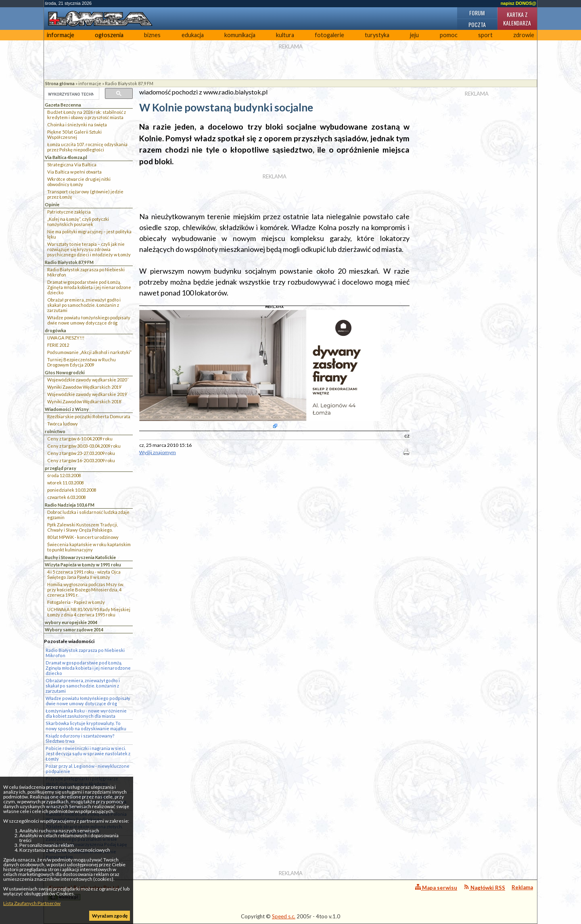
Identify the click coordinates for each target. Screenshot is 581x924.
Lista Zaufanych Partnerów (32, 903)
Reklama (522, 887)
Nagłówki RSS (484, 887)
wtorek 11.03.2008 (65, 483)
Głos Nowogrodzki (65, 372)
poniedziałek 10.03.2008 (72, 490)
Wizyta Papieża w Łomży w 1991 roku (83, 565)
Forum (477, 13)
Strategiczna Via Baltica (72, 164)
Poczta (477, 24)
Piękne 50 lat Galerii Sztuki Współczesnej (74, 134)
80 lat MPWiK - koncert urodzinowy (83, 537)
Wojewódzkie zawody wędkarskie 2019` (88, 394)
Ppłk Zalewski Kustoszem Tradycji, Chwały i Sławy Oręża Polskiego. (83, 527)
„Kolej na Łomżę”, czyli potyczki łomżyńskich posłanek (78, 222)
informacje (61, 35)
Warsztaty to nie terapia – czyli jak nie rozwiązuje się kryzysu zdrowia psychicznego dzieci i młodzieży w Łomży (89, 249)
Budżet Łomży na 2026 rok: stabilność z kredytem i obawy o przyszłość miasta (87, 115)
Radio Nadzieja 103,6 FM (70, 505)
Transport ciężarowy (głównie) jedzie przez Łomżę (85, 194)
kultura (285, 35)
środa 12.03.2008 (64, 475)
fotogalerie (329, 35)
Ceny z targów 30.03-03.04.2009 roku (84, 446)
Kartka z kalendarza (517, 19)
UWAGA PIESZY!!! (66, 338)
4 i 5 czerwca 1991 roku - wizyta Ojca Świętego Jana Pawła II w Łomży (84, 574)
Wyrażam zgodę (110, 916)
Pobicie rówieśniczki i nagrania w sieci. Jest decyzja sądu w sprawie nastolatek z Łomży (88, 753)
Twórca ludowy (63, 424)
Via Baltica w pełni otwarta (74, 172)
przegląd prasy (61, 468)
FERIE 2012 (58, 345)
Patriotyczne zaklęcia (69, 212)
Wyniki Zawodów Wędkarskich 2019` (85, 387)
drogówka (55, 330)
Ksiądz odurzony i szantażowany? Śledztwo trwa (80, 738)
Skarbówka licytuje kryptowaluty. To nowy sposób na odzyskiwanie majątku (86, 726)
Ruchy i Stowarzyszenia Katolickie (80, 557)
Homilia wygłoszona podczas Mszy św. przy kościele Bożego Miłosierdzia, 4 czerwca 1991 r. (86, 590)
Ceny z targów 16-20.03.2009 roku (81, 460)
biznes (152, 35)
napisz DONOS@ (518, 3)
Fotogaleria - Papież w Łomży (76, 602)
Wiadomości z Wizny (67, 409)
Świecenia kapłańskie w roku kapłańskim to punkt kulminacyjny (89, 547)
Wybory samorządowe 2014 (74, 630)
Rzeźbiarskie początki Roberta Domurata (89, 416)
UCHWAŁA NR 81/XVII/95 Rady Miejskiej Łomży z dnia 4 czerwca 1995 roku (89, 612)
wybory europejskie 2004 (71, 622)
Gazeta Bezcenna (63, 105)
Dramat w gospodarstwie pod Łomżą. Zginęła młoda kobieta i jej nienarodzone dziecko (89, 287)
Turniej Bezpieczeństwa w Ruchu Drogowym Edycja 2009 (82, 362)
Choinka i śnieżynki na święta (77, 125)
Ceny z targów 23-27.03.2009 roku (81, 453)
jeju (414, 35)
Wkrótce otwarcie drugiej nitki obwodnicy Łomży (79, 182)
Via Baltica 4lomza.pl (66, 157)
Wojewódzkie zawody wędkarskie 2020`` (88, 380)
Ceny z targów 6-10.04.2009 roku (80, 439)
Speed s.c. (284, 916)
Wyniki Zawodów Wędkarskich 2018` (85, 401)
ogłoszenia (109, 35)
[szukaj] (71, 94)
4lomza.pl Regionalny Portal (84, 892)
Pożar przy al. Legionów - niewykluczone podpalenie (88, 769)
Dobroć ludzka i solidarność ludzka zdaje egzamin (88, 515)
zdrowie (524, 35)
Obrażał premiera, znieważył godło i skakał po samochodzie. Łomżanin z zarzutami (84, 305)
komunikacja (240, 35)
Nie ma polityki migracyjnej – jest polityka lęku (89, 234)
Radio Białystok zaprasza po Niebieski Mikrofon (86, 272)
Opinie (52, 204)
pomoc (449, 35)
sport (485, 35)
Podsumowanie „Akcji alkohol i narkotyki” (89, 352)
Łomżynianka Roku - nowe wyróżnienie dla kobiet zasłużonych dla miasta (86, 713)
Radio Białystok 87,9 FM (129, 83)
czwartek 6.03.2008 (66, 497)
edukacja (193, 35)
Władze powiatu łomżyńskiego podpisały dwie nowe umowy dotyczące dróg (89, 320)
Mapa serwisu (436, 887)
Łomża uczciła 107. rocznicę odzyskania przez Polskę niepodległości (87, 147)
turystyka (377, 35)
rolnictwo (55, 431)
